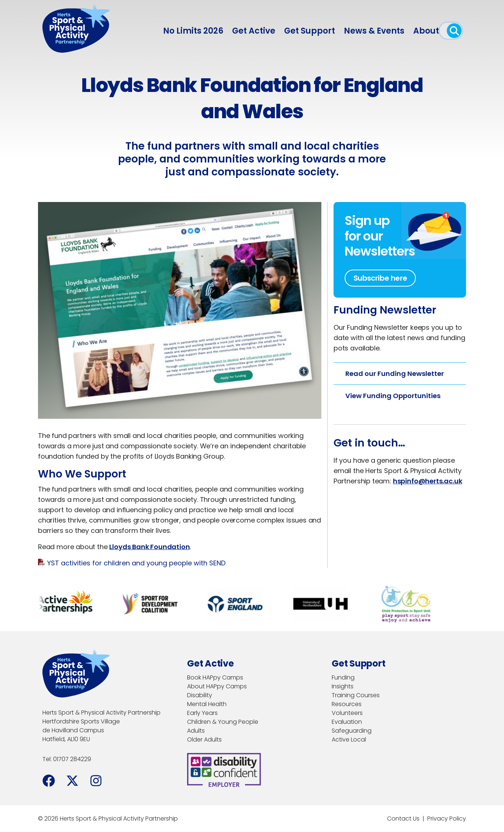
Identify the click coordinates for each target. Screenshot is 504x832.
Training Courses (356, 695)
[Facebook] (49, 781)
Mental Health (207, 704)
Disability (200, 695)
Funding (343, 677)
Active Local (349, 739)
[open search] (454, 31)
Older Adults (204, 739)
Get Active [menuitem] (254, 31)
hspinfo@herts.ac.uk (428, 481)
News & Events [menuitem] (374, 31)
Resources (347, 704)
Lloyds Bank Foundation (149, 547)
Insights (343, 686)
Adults (196, 731)
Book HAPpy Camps (215, 677)
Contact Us (403, 819)
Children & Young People (223, 722)
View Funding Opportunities (393, 396)
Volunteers (347, 713)
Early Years (202, 713)
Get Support (310, 31)
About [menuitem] (426, 31)
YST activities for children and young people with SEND (136, 563)
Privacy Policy (447, 819)
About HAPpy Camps (217, 686)
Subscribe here (380, 278)
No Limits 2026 (193, 31)
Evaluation (347, 722)
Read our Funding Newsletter (395, 374)
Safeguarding (352, 731)
